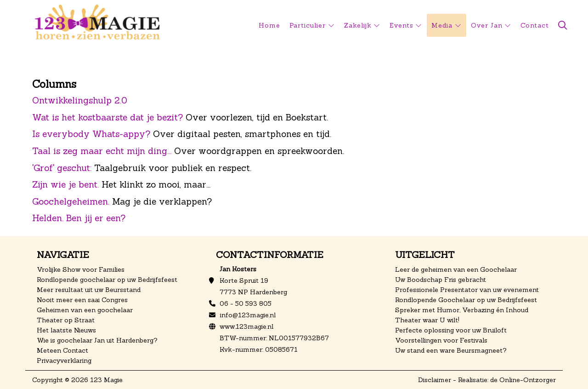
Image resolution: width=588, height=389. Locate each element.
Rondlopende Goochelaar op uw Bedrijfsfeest (466, 300)
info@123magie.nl (248, 315)
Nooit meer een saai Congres (82, 300)
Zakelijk (358, 25)
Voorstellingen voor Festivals (441, 340)
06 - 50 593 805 (246, 303)
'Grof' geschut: (62, 168)
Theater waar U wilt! (427, 320)
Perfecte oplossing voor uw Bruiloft (451, 330)
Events (401, 25)
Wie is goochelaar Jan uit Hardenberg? (97, 340)
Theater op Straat (66, 320)
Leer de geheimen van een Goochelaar (456, 269)
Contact (535, 25)
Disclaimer (435, 380)
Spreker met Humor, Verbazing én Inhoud (462, 310)
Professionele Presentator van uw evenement (467, 290)
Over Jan (487, 25)
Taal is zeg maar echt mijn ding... (102, 151)
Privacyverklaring (64, 360)
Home (269, 25)
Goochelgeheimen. (71, 201)
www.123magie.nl (246, 326)
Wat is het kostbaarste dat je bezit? (107, 117)
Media (442, 25)
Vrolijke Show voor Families (81, 269)
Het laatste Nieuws (66, 330)
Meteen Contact (62, 350)
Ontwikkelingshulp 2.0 (80, 100)
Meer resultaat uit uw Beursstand (89, 290)
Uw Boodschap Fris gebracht (441, 280)
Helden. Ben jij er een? (79, 218)
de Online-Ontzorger (523, 380)
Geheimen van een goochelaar (85, 310)
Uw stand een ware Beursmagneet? (451, 350)
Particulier (308, 25)
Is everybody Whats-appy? (91, 134)
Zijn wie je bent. (65, 184)
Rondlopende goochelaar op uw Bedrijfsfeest (107, 280)
